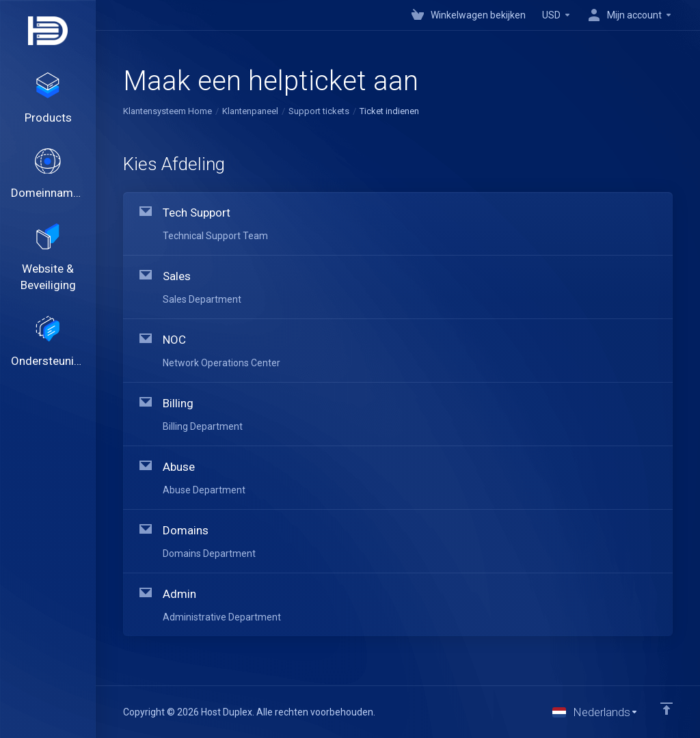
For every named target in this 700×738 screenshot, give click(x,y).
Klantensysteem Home (167, 111)
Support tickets (319, 111)
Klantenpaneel (250, 111)
